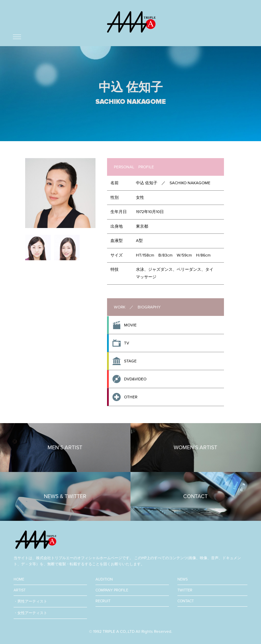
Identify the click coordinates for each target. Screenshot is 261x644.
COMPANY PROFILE (112, 590)
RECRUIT (103, 601)
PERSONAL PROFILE (134, 167)
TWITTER (185, 590)
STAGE (130, 361)
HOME (19, 579)
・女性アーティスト (30, 613)
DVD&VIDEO (135, 379)
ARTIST (20, 590)
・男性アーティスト (30, 601)
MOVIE (130, 325)
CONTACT (186, 601)
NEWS (182, 579)
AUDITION (104, 579)
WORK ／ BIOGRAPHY (137, 307)
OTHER (131, 397)
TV (127, 343)
